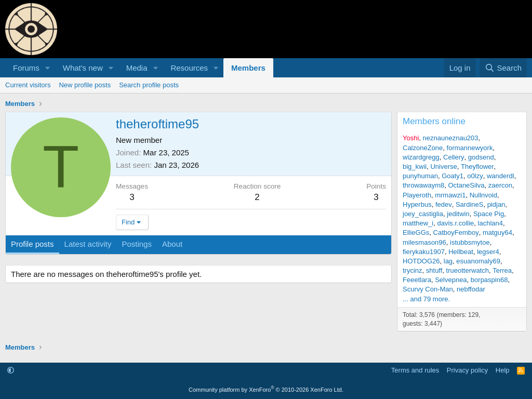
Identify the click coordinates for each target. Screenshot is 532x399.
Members (248, 68)
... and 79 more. (426, 299)
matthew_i (418, 223)
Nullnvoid (483, 195)
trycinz (413, 270)
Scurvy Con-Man (428, 289)
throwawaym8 (423, 185)
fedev (444, 204)
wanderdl (501, 176)
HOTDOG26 (421, 261)
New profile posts (85, 85)
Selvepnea (451, 280)
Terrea (502, 270)
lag (448, 261)
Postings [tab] (137, 244)
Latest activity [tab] (88, 244)
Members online (434, 121)
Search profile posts (149, 85)
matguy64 (497, 232)
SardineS (469, 204)
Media (137, 68)
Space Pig (489, 214)
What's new (83, 68)
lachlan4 (490, 223)
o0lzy (475, 176)
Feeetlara (417, 280)
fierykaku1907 (424, 252)
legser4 (488, 252)
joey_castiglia (423, 214)
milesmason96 (424, 242)
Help (503, 370)
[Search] (503, 68)
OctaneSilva (466, 185)
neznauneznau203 (451, 138)
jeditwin (458, 214)
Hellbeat (461, 252)
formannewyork (470, 148)
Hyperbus (417, 204)
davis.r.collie (455, 223)
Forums (26, 68)
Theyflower (477, 167)
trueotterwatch (468, 270)
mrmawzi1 (450, 195)
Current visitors (28, 85)
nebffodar (471, 289)
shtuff (434, 270)
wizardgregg (421, 157)
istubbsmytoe (470, 242)
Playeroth (417, 195)
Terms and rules (415, 370)
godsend (481, 157)
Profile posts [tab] (32, 244)
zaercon (500, 185)
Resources (189, 68)
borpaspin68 (489, 280)
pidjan (496, 204)
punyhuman (420, 176)
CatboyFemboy (456, 232)
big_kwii (415, 167)
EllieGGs (416, 232)
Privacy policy (467, 370)
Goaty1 (453, 176)
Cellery (454, 157)
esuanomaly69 (478, 261)
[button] (48, 68)
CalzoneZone (423, 148)
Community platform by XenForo (266, 390)
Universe (443, 167)
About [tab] (172, 244)
